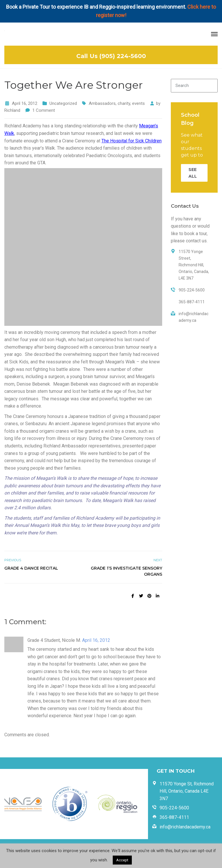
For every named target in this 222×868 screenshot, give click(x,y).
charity (124, 103)
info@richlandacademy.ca (185, 827)
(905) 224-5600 (123, 56)
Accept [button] (122, 860)
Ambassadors (102, 103)
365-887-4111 (174, 817)
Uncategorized (63, 103)
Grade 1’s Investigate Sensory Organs (126, 571)
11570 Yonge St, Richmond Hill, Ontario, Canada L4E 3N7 (187, 791)
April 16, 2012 (96, 640)
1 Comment (44, 110)
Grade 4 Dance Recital (31, 568)
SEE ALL (193, 173)
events (138, 103)
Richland (12, 110)
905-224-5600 (174, 808)
